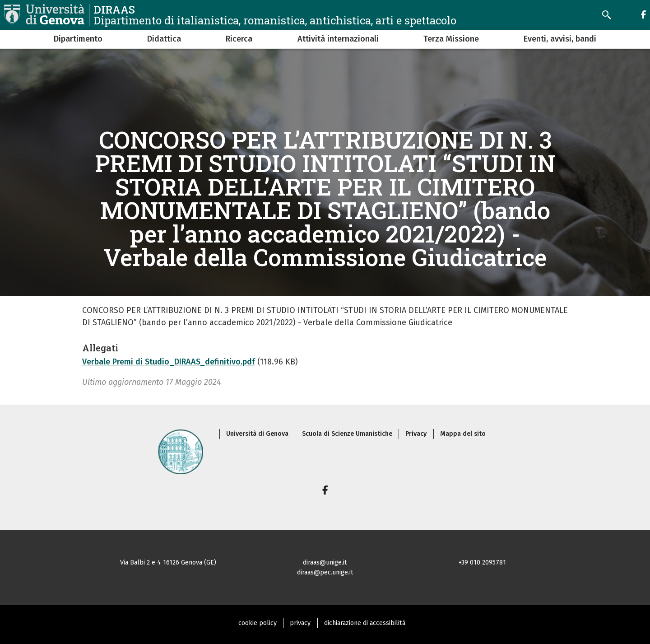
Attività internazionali (338, 39)
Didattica (164, 39)
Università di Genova (257, 434)
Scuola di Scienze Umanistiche (347, 434)
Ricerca (239, 39)
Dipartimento (78, 39)
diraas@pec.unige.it (325, 572)
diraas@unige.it (325, 562)
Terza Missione (451, 39)
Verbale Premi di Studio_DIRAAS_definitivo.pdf (169, 362)
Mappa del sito (463, 434)
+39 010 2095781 (482, 562)
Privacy (416, 434)
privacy (300, 623)
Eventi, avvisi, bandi (560, 39)
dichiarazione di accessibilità (365, 623)
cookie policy (258, 623)
